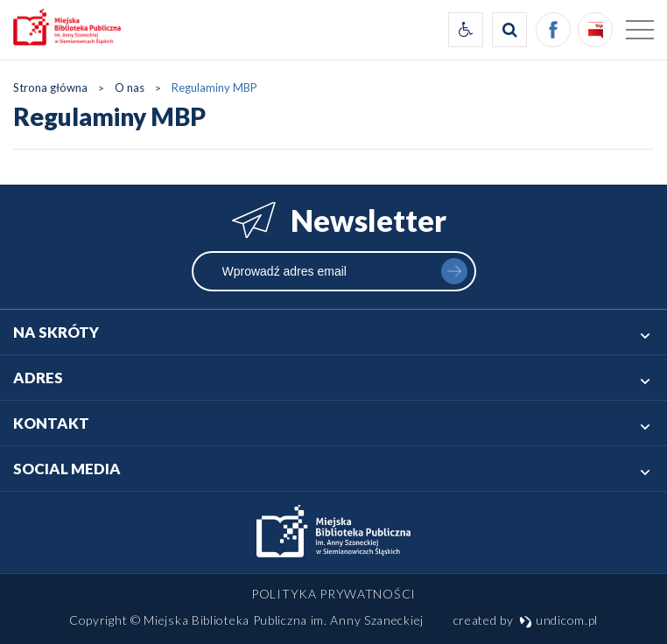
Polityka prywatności (333, 594)
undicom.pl (558, 620)
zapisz (454, 271)
